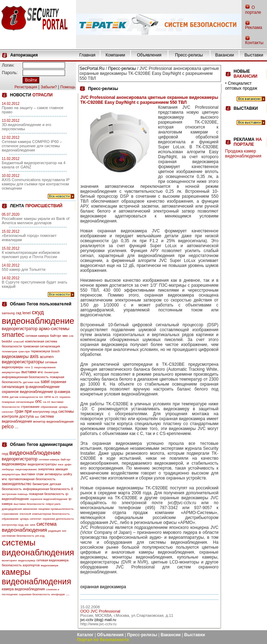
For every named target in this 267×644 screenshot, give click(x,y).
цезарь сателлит (31, 519)
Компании (115, 55)
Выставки (254, 55)
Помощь (68, 87)
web (33, 525)
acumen (47, 357)
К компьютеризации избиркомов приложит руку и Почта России (31, 255)
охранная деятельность (58, 519)
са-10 (47, 402)
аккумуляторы (11, 372)
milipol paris (53, 504)
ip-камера (62, 392)
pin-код (40, 536)
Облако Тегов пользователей (41, 304)
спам (40, 474)
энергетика (46, 469)
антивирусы (53, 474)
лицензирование (45, 367)
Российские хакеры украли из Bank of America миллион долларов (36, 221)
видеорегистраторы (23, 362)
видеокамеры (15, 357)
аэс (64, 531)
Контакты (254, 43)
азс (37, 417)
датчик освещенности (24, 397)
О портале (253, 10)
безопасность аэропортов (21, 565)
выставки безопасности (29, 504)
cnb (71, 336)
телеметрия (9, 351)
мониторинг (9, 560)
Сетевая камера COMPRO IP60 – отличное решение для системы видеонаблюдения (32, 146)
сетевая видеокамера (53, 560)
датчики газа (31, 382)
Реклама (254, 28)
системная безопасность (18, 536)
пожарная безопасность (47, 494)
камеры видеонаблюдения (36, 577)
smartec (13, 335)
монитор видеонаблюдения (53, 422)
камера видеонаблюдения (23, 589)
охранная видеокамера (103, 587)
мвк (65, 336)
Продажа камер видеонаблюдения (243, 154)
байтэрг (56, 336)
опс (38, 401)
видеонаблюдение (38, 321)
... (17, 427)
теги (27, 367)
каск (61, 464)
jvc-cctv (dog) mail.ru (98, 620)
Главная (87, 55)
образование (49, 407)
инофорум (58, 594)
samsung (8, 313)
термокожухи (40, 351)
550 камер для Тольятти (24, 269)
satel (45, 382)
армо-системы (54, 329)
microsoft (25, 514)
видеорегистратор (20, 329)
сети (47, 397)
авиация (62, 469)
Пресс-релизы (189, 55)
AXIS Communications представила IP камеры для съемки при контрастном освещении (36, 184)
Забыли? (49, 87)
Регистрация (26, 87)
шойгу (68, 474)
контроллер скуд (45, 412)
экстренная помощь (15, 494)
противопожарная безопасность (32, 479)
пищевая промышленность (56, 509)
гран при (23, 411)
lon (41, 397)
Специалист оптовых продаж (241, 86)
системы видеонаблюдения (38, 547)
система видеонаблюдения (29, 527)
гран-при (24, 351)
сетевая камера (37, 336)
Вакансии (225, 55)
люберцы (8, 469)
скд (19, 313)
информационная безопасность (25, 377)
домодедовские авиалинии (19, 509)
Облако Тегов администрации (41, 445)
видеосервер (27, 560)
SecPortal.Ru (92, 68)
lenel (26, 313)
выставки (29, 372)
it (72, 489)
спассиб (19, 342)
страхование (30, 407)
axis (34, 356)
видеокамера (50, 565)
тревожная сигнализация (41, 346)
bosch (56, 351)
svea (5, 397)
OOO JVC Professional (100, 611)
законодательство (16, 484)
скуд (38, 312)
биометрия (51, 372)
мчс (40, 372)
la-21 (55, 397)
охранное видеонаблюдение (27, 392)
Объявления (149, 55)
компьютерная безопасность (51, 514)
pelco (8, 427)
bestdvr (7, 341)
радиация (54, 531)
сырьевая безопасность (34, 594)
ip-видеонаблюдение (43, 387)
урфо (68, 464)
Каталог (85, 635)
